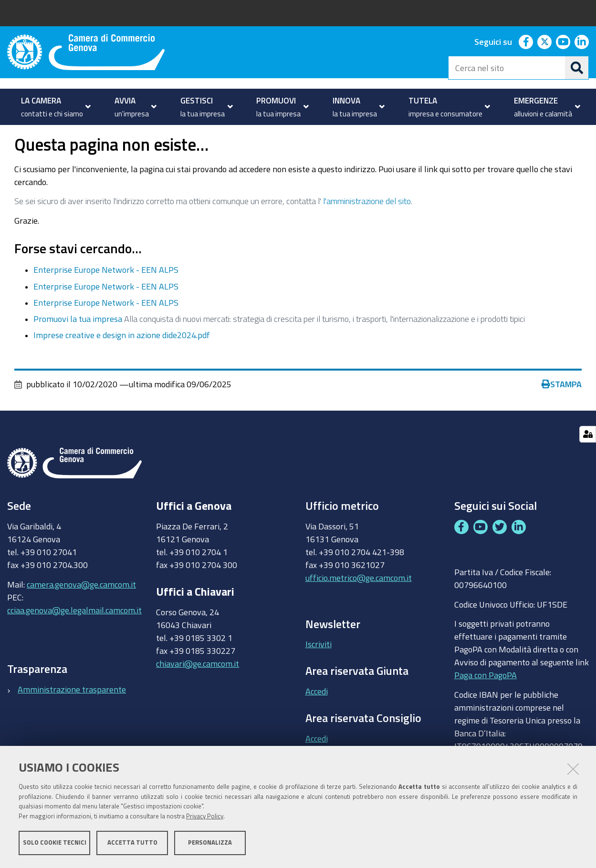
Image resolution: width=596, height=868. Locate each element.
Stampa (562, 411)
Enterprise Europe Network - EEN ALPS (106, 297)
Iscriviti (319, 671)
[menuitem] (53, 107)
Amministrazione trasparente (72, 716)
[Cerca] (577, 68)
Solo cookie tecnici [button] (55, 843)
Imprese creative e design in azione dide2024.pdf (122, 362)
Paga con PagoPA (486, 702)
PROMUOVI (47, 135)
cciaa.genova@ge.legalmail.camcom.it (74, 637)
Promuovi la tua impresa (78, 345)
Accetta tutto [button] (132, 843)
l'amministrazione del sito (367, 227)
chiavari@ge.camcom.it (198, 690)
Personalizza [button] (210, 843)
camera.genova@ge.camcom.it (81, 611)
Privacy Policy (205, 817)
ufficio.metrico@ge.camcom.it (359, 604)
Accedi (317, 718)
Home (13, 135)
